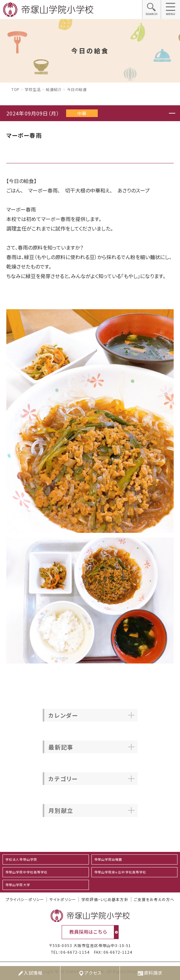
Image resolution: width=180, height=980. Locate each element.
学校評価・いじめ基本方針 (105, 899)
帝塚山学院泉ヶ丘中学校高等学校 (120, 872)
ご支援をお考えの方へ (154, 899)
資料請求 (150, 973)
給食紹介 (54, 89)
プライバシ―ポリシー (25, 899)
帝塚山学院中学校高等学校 (26, 872)
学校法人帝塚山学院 (21, 859)
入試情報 (30, 973)
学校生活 (33, 89)
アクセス (90, 973)
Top (16, 89)
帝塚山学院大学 (18, 885)
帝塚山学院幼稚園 (108, 859)
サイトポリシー (63, 899)
